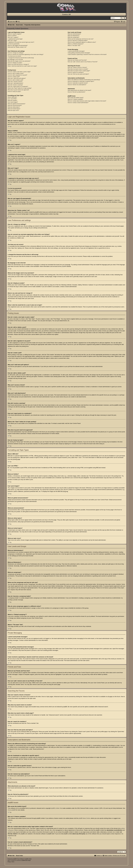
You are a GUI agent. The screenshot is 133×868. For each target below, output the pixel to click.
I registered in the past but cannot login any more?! (21, 42)
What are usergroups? (73, 37)
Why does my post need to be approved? (18, 90)
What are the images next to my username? (19, 61)
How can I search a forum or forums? (77, 67)
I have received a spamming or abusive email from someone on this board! (87, 54)
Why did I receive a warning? (15, 85)
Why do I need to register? (15, 34)
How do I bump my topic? (14, 92)
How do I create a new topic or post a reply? (19, 72)
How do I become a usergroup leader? (78, 41)
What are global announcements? (17, 104)
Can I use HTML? (12, 99)
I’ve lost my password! (14, 44)
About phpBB (12, 810)
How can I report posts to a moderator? (18, 87)
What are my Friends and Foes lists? (77, 60)
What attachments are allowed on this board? (79, 90)
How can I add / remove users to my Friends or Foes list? (83, 62)
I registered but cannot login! (15, 39)
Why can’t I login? (12, 41)
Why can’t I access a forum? (15, 82)
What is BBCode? (12, 97)
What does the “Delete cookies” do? (17, 47)
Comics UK (66, 14)
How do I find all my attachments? (76, 92)
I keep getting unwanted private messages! (79, 53)
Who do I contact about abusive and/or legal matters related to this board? (87, 101)
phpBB (63, 266)
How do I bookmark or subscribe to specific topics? (81, 81)
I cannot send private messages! (76, 51)
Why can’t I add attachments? (15, 83)
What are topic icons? (13, 110)
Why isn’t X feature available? (75, 99)
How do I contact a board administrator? (78, 103)
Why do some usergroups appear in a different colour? (82, 42)
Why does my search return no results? (78, 69)
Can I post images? (13, 102)
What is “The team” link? (74, 46)
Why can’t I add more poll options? (17, 78)
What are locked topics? (14, 109)
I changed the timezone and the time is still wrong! (21, 58)
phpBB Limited (55, 808)
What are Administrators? (74, 34)
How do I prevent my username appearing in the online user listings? (26, 54)
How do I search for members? (76, 72)
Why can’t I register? (13, 37)
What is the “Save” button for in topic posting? (20, 88)
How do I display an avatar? (15, 63)
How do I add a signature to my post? (17, 75)
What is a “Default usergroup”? (76, 44)
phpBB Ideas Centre (84, 818)
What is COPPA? (12, 36)
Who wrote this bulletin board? (76, 98)
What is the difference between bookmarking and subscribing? (84, 80)
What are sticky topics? (14, 107)
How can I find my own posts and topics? (78, 74)
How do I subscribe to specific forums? (78, 83)
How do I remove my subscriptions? (77, 85)
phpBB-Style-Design (26, 860)
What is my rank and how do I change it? (18, 64)
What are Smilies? (13, 100)
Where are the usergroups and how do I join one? (81, 39)
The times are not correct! (14, 56)
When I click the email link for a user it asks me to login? (22, 66)
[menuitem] (18, 22)
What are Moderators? (73, 36)
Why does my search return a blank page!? (79, 71)
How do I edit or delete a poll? (16, 80)
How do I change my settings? (16, 53)
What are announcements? (15, 105)
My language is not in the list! (15, 59)
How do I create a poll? (14, 77)
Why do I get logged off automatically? (18, 46)
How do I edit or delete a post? (16, 73)
